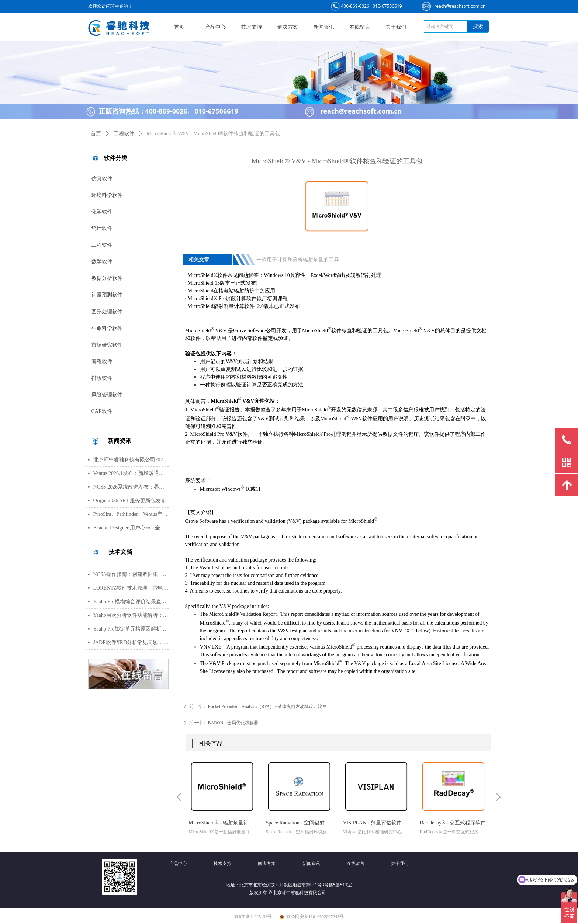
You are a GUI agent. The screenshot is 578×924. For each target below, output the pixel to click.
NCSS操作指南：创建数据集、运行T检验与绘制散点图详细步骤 (131, 574)
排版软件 (102, 378)
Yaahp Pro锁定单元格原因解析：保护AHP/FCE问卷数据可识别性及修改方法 (131, 629)
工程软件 (102, 245)
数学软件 (102, 262)
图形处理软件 (107, 312)
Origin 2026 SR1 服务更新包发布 (130, 501)
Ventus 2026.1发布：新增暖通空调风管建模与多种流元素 (131, 473)
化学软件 (102, 212)
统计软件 (102, 228)
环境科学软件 (107, 195)
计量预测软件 (107, 295)
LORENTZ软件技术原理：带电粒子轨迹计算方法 (131, 588)
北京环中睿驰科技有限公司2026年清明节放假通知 (131, 460)
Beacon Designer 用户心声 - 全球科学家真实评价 (131, 528)
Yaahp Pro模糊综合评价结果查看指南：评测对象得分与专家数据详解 (131, 602)
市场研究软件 (107, 345)
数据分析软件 (107, 278)
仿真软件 (102, 179)
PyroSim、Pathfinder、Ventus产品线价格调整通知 (131, 514)
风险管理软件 (107, 395)
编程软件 (102, 362)
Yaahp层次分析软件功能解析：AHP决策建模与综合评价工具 (131, 615)
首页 (96, 134)
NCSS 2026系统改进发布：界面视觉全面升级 (131, 487)
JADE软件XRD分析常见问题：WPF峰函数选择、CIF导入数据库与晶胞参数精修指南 (131, 642)
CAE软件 (102, 411)
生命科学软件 (107, 328)
